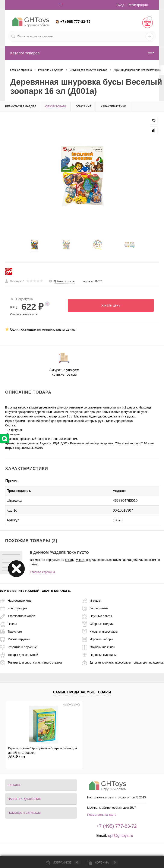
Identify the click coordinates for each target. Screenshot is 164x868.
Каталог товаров (82, 53)
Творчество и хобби (18, 616)
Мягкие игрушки (15, 639)
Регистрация (138, 5)
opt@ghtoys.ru (121, 836)
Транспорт (11, 632)
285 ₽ (17, 757)
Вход (120, 5)
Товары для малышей (19, 655)
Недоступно (21, 299)
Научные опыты (97, 616)
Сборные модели (98, 624)
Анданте (120, 491)
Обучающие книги (98, 647)
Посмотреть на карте (102, 815)
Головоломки (95, 608)
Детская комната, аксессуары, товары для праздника (123, 662)
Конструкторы (13, 608)
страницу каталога (78, 560)
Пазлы (8, 624)
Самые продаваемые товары (82, 692)
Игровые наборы (97, 639)
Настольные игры (16, 601)
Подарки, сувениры (99, 655)
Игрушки (92, 601)
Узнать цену (111, 305)
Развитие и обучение (18, 647)
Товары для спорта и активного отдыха (31, 662)
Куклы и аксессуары (100, 632)
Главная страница (42, 572)
